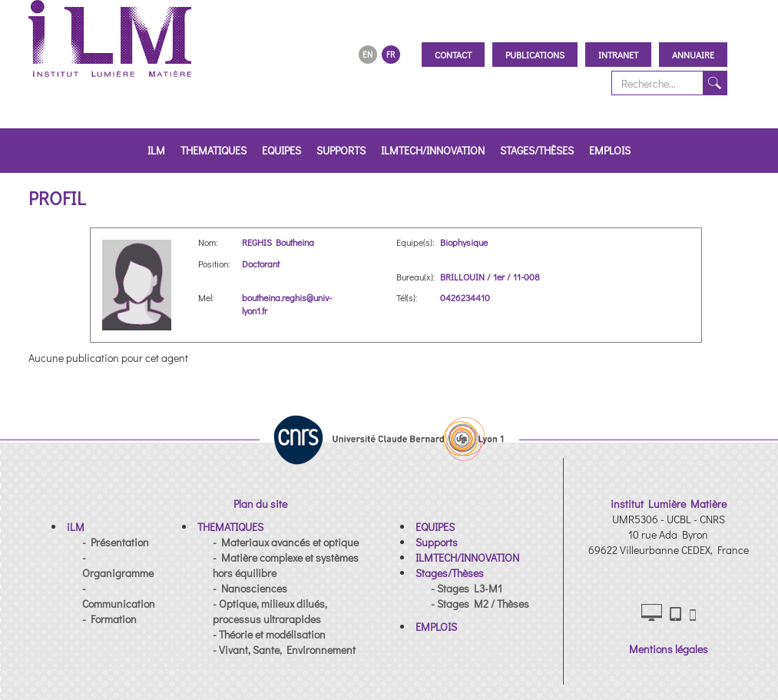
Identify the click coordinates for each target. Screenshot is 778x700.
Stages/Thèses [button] (537, 150)
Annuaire (693, 55)
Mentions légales (669, 649)
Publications (535, 55)
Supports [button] (341, 150)
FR (391, 54)
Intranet (618, 55)
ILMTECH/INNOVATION (433, 150)
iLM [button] (156, 150)
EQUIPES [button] (281, 150)
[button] (76, 527)
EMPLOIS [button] (610, 150)
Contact (453, 55)
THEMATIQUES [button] (214, 150)
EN (367, 54)
